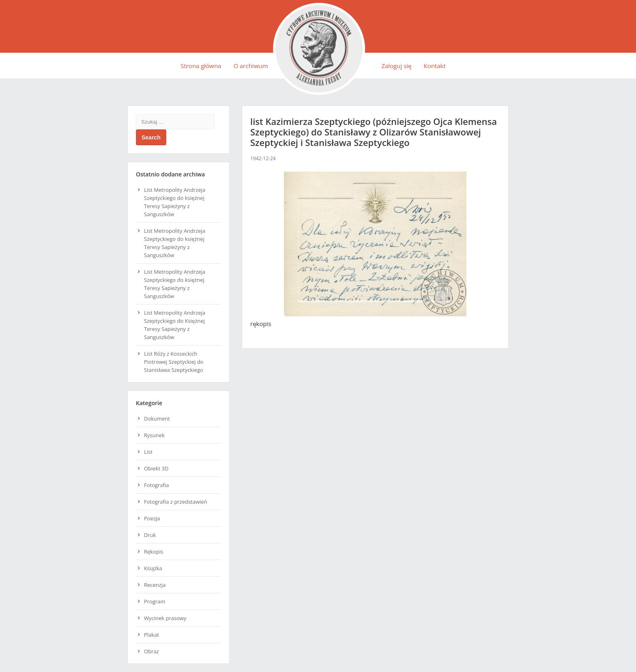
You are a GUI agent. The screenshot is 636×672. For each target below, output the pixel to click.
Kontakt (435, 66)
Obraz (151, 651)
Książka (153, 568)
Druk (150, 535)
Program (155, 601)
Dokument (157, 419)
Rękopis (154, 552)
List (148, 452)
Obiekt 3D (156, 468)
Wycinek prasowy (165, 618)
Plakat (151, 635)
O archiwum (250, 66)
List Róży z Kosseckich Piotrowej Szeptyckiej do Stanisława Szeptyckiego (174, 362)
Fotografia (156, 485)
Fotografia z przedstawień (176, 502)
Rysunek (154, 435)
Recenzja (155, 585)
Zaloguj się (396, 66)
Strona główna (201, 66)
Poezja (152, 518)
